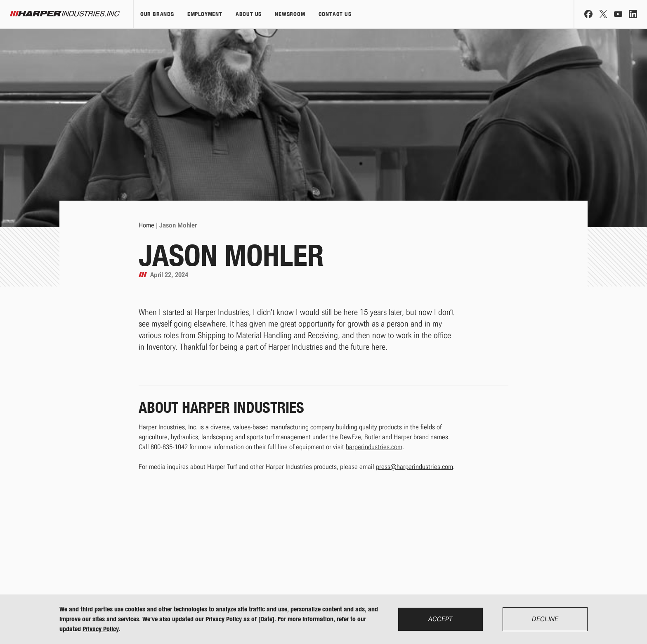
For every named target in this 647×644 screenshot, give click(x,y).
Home (146, 225)
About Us (249, 14)
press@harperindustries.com (414, 467)
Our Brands (157, 14)
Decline (545, 619)
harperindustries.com (374, 447)
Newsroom (290, 14)
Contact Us (335, 14)
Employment (205, 14)
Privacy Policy (101, 629)
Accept (440, 619)
